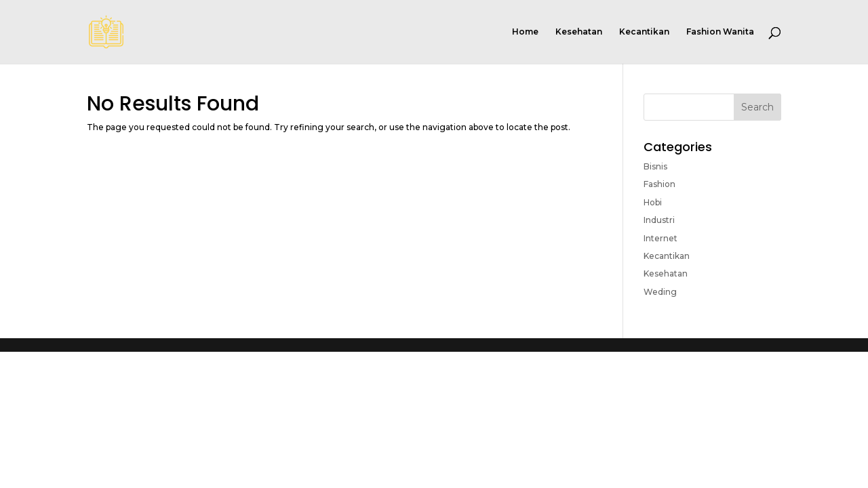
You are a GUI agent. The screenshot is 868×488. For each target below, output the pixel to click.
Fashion (659, 184)
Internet (660, 238)
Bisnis (655, 166)
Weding (660, 292)
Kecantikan (644, 32)
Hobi (653, 202)
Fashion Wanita (720, 32)
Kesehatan (579, 32)
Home (525, 32)
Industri (659, 220)
